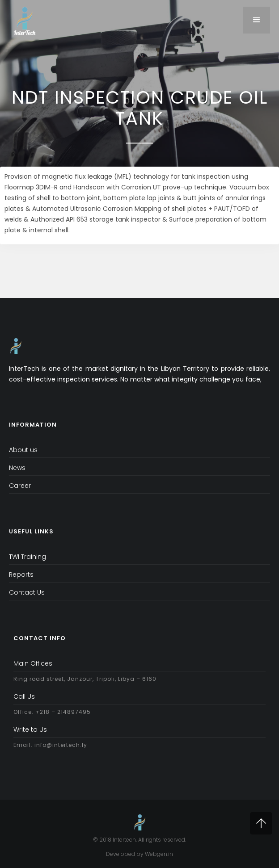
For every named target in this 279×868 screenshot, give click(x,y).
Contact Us (27, 592)
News (17, 468)
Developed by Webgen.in (139, 854)
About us (23, 450)
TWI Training (27, 557)
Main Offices (33, 663)
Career (20, 486)
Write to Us (30, 730)
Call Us (24, 696)
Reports (21, 574)
